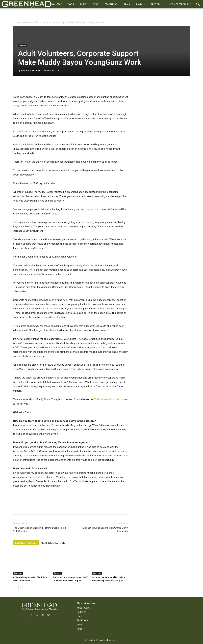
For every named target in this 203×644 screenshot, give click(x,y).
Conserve (26, 22)
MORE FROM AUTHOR (53, 543)
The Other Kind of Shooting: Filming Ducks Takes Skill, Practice (39, 530)
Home (16, 22)
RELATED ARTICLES (26, 543)
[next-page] (20, 587)
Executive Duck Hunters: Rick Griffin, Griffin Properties (105, 530)
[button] (198, 4)
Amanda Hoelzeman (31, 70)
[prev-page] (15, 587)
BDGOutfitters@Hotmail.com (109, 399)
